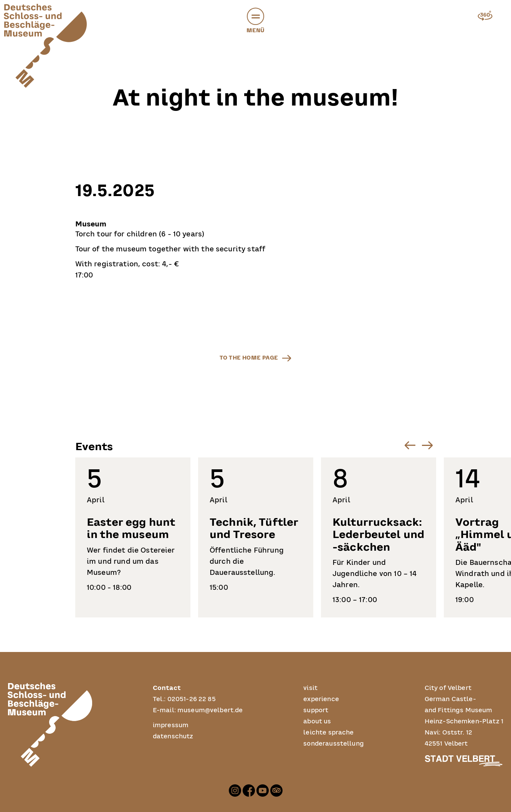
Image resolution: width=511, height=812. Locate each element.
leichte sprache (328, 733)
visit (310, 688)
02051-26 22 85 (192, 699)
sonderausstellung (334, 744)
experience (321, 699)
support (316, 710)
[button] (255, 16)
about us (317, 721)
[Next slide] (427, 445)
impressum (171, 725)
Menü (256, 22)
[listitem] (133, 537)
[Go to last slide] (410, 445)
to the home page (249, 358)
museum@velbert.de (210, 710)
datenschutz (173, 736)
